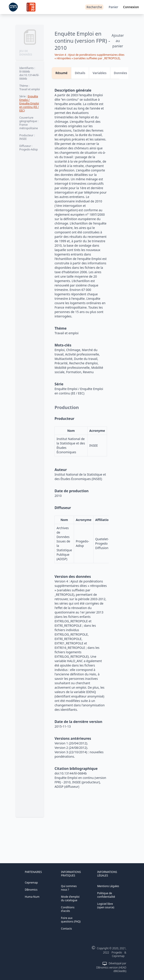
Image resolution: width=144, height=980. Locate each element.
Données (121, 73)
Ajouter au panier (118, 41)
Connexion (131, 7)
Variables (100, 73)
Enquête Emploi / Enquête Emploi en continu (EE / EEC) (29, 103)
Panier (113, 7)
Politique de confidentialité (106, 895)
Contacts (66, 929)
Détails (80, 73)
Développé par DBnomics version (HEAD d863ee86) (111, 967)
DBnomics (31, 890)
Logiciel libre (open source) (106, 906)
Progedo (117, 952)
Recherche (94, 7)
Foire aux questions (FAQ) (71, 920)
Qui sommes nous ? (69, 888)
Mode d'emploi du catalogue (70, 898)
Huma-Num (32, 897)
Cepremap (31, 883)
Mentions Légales (108, 886)
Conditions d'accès (68, 909)
